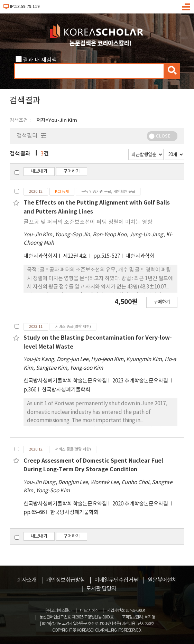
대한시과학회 (140, 256)
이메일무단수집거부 (116, 580)
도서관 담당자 (101, 589)
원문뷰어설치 (162, 580)
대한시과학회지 (40, 256)
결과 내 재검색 (40, 60)
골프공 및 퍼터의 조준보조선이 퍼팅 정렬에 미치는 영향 (88, 222)
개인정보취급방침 (65, 580)
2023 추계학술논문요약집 (141, 381)
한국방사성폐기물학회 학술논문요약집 (65, 381)
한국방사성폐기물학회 (66, 390)
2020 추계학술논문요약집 (141, 504)
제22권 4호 (75, 256)
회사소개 (27, 580)
